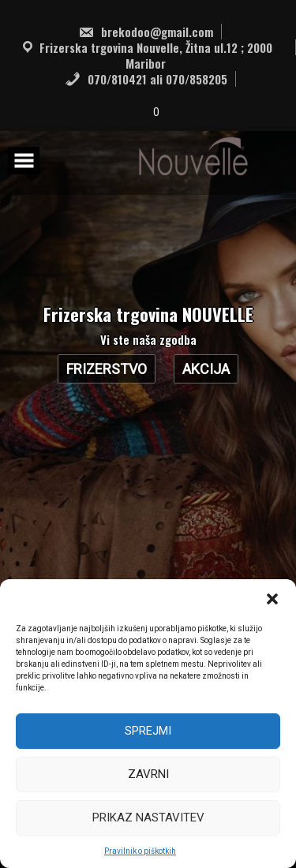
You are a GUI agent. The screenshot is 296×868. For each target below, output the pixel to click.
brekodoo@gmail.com (146, 32)
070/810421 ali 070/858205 (146, 79)
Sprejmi (148, 731)
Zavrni (148, 774)
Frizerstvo (107, 369)
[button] (272, 599)
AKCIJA (206, 369)
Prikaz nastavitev (148, 817)
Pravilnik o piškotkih (140, 851)
